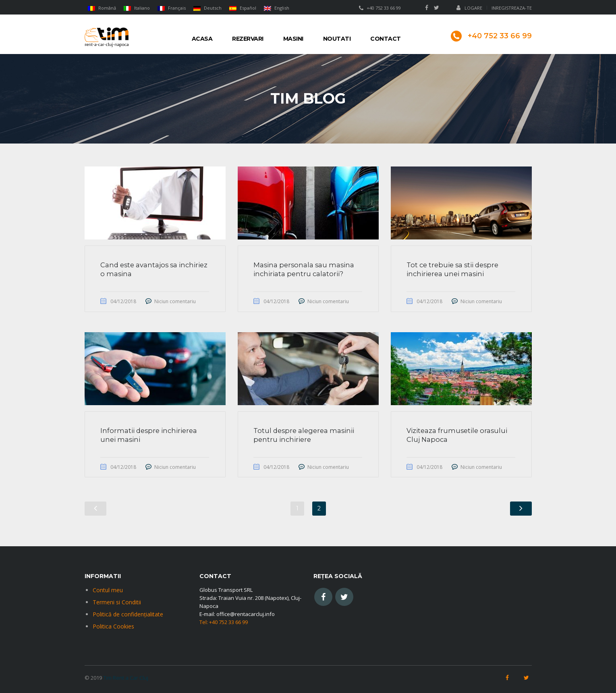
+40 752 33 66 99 (384, 8)
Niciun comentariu (176, 301)
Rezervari (248, 39)
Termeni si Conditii (117, 602)
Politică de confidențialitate (128, 614)
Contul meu (108, 590)
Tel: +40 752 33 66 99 (224, 622)
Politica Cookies (113, 626)
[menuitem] (103, 8)
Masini (293, 39)
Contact (386, 39)
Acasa (202, 39)
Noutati (337, 39)
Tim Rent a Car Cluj (126, 678)
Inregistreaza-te (512, 8)
